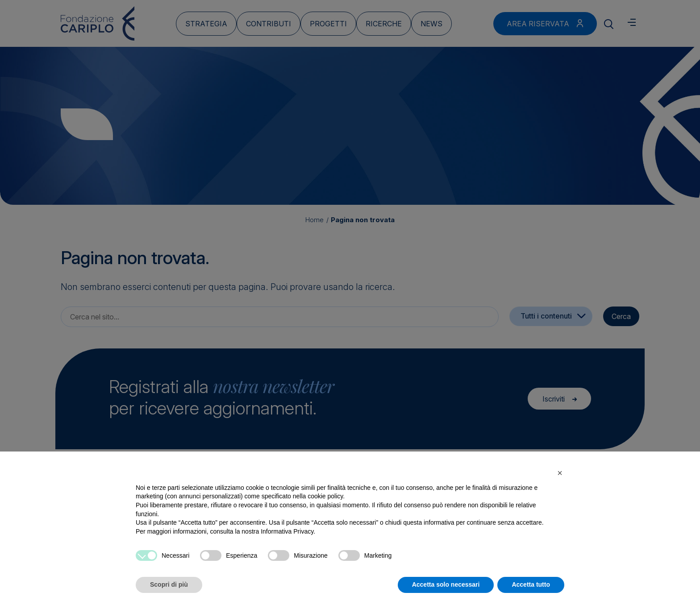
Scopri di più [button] (169, 584)
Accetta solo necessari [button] (446, 584)
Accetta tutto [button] (531, 584)
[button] (560, 473)
